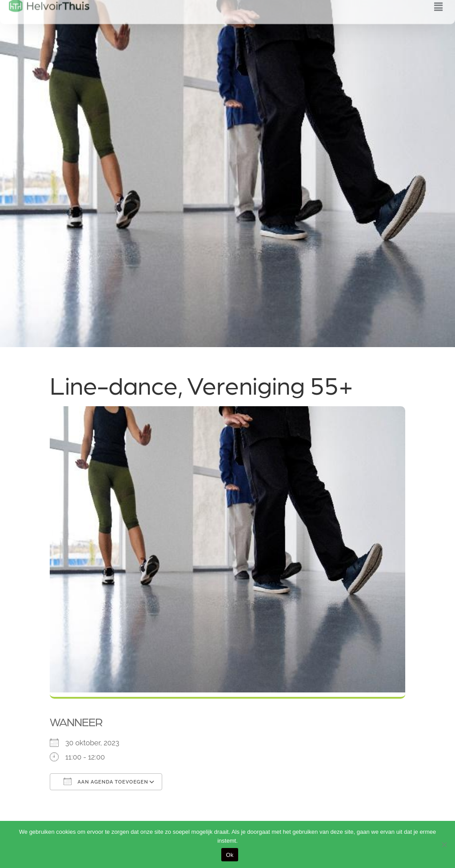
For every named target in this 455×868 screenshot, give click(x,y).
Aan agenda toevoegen (106, 781)
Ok (229, 855)
